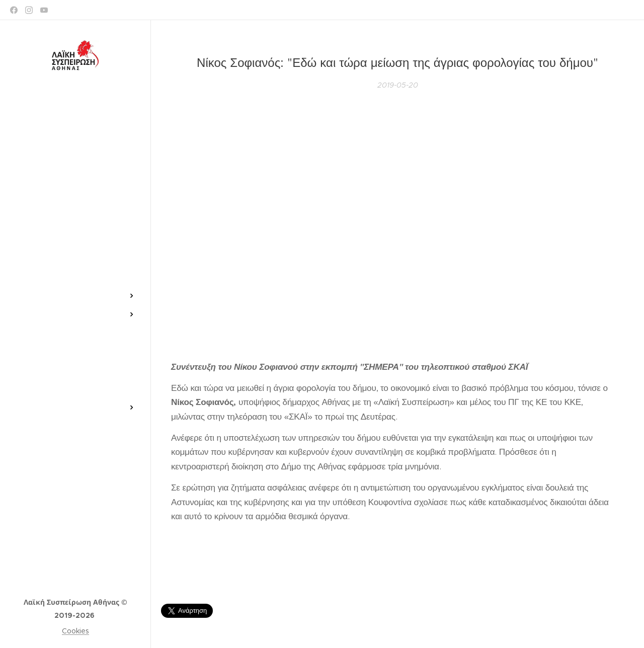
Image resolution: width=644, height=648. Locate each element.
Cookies (75, 631)
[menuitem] (75, 266)
